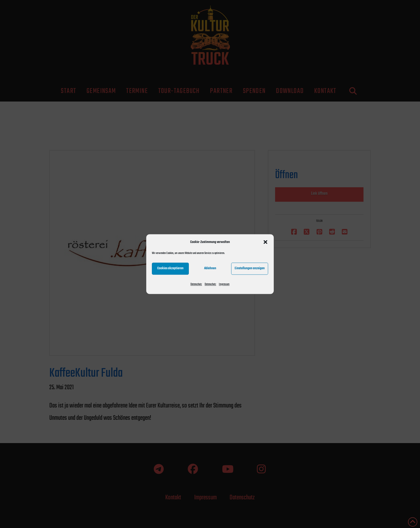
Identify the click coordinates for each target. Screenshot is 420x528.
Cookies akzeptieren (170, 268)
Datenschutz (196, 284)
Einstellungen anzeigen (250, 268)
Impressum (224, 284)
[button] (265, 242)
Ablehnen (210, 268)
